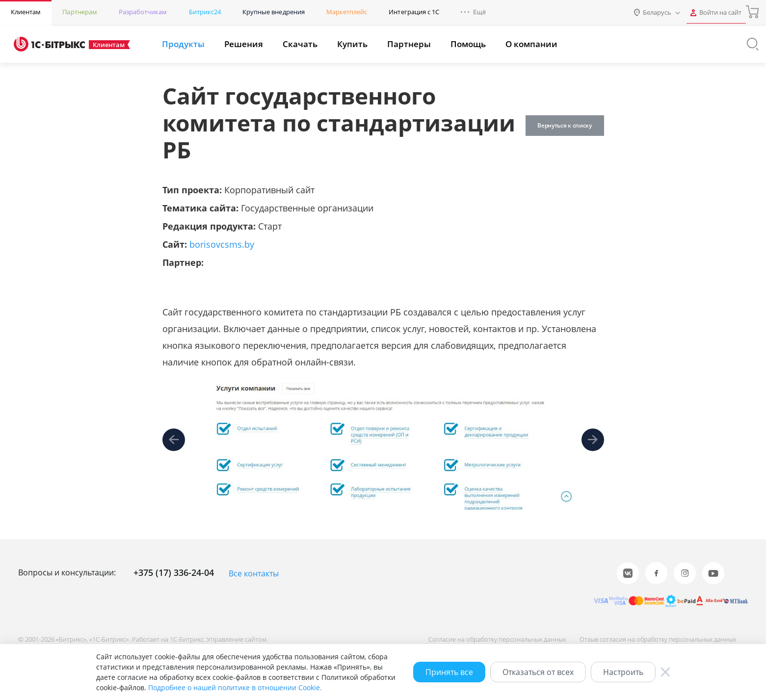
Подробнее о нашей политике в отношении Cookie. (235, 687)
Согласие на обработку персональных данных (491, 639)
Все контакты (254, 573)
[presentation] (174, 440)
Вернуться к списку (561, 125)
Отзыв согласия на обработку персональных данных (655, 639)
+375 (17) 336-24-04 (174, 572)
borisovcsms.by (222, 244)
